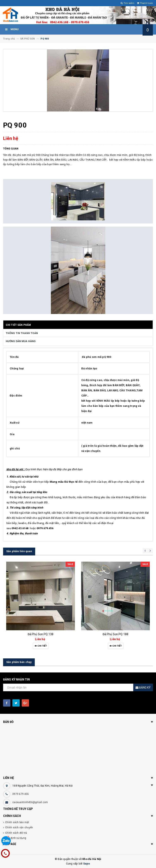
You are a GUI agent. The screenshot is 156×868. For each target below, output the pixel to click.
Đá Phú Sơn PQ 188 (115, 634)
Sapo (87, 864)
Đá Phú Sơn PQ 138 (41, 634)
